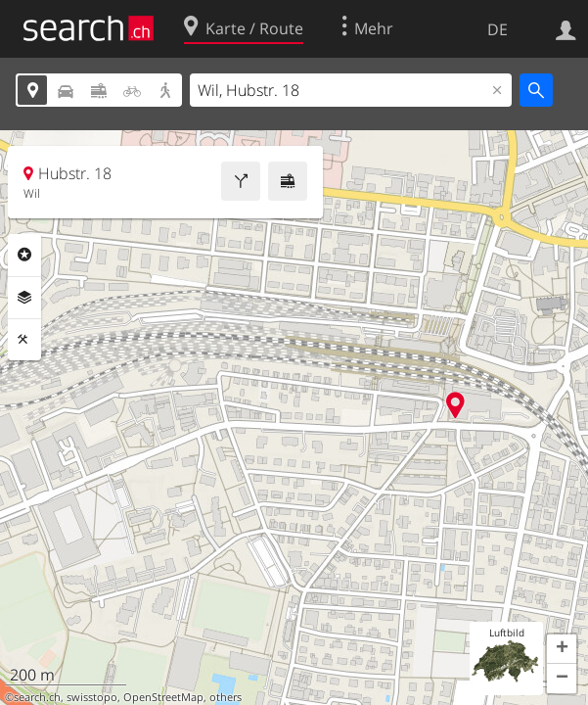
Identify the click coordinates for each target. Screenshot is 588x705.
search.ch (37, 697)
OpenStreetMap (163, 697)
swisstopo (92, 697)
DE (498, 29)
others (226, 697)
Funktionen (24, 340)
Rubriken (24, 255)
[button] (562, 649)
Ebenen (24, 298)
